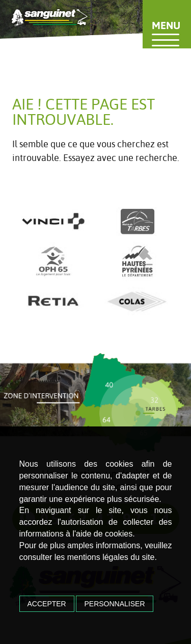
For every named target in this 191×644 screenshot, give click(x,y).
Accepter (47, 604)
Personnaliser (114, 604)
